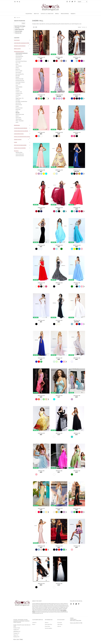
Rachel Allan (18, 110)
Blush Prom (18, 69)
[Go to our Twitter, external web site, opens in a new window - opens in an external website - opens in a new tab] (72, 2)
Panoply (17, 106)
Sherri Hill (18, 18)
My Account (60, 623)
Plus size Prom (18, 60)
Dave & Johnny (18, 72)
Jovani (17, 85)
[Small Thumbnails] (34, 27)
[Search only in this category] (14, 26)
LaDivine (17, 89)
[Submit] (87, 2)
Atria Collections (19, 66)
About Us (47, 623)
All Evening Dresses (19, 56)
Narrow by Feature (19, 31)
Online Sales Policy (48, 624)
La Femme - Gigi (19, 92)
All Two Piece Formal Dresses (21, 61)
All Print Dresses (19, 58)
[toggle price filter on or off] (14, 28)
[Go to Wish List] (17, 2)
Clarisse (17, 68)
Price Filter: (17, 28)
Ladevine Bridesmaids (20, 154)
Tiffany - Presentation (20, 121)
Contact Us (34, 623)
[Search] (83, 2)
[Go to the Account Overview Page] (19, 2)
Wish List (59, 626)
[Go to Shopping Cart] (15, 2)
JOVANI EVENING (19, 87)
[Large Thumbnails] (36, 27)
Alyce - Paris (18, 63)
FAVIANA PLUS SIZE (19, 79)
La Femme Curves (19, 93)
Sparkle (17, 111)
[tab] (22, 40)
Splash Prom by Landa (20, 114)
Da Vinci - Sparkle (19, 71)
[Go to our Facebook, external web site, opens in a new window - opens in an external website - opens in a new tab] (70, 2)
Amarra (17, 64)
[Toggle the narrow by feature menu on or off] (14, 31)
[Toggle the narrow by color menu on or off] (14, 33)
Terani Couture (18, 118)
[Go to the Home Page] (15, 18)
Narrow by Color (18, 33)
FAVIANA (17, 77)
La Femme (18, 90)
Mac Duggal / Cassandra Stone (21, 101)
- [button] (30, 52)
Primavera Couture (19, 108)
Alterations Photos (19, 152)
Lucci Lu (17, 97)
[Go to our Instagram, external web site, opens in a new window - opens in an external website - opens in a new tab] (67, 2)
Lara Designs (18, 95)
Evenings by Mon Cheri (20, 81)
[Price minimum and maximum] (22, 28)
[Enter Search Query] (18, 23)
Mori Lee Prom (18, 103)
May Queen (18, 100)
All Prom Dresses (19, 55)
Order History (60, 624)
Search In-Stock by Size (20, 30)
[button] (29, 14)
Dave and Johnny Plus (20, 74)
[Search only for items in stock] (14, 29)
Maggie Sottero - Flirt (20, 98)
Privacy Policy (47, 626)
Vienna (17, 122)
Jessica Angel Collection (20, 82)
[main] (60, 308)
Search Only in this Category (20, 26)
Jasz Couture (18, 84)
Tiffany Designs (19, 119)
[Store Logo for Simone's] (50, 8)
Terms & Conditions (48, 628)
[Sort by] (84, 27)
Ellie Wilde (18, 76)
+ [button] (30, 40)
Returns (34, 624)
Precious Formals (19, 105)
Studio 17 (17, 116)
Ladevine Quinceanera (20, 156)
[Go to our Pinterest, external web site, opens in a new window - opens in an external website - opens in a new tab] (75, 2)
